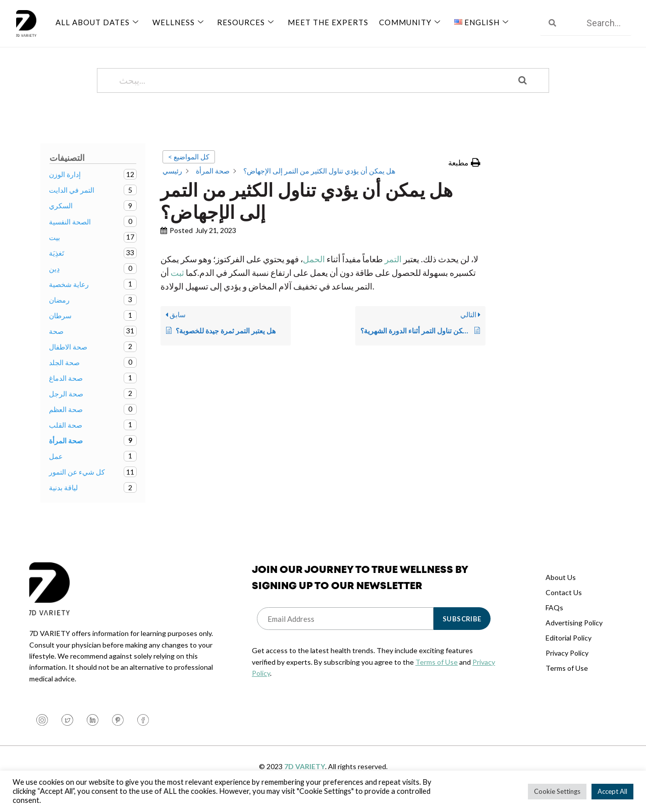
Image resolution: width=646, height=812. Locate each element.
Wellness (178, 22)
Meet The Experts (326, 22)
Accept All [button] (612, 791)
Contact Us (564, 604)
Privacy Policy (567, 665)
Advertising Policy (574, 635)
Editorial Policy (569, 650)
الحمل (314, 271)
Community (408, 22)
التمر (393, 271)
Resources (245, 22)
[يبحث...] (310, 93)
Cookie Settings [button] (557, 791)
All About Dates (98, 22)
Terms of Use (437, 674)
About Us (561, 589)
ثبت (177, 285)
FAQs (554, 620)
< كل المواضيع (189, 169)
